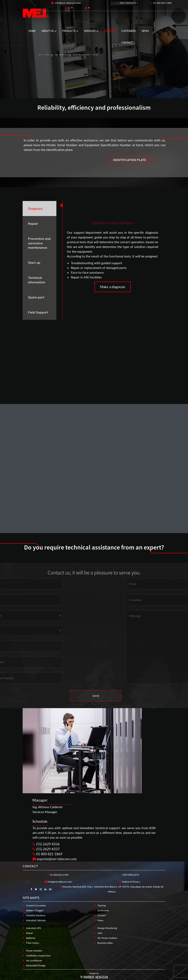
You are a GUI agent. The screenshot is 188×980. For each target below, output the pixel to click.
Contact (127, 43)
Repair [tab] (33, 224)
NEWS (145, 31)
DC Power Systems (107, 938)
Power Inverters (34, 951)
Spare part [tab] (36, 297)
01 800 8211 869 (161, 3)
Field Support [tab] (38, 312)
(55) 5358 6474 (126, 3)
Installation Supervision (38, 956)
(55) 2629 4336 (46, 844)
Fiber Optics (33, 943)
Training (102, 905)
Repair (30, 933)
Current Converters (36, 905)
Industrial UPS (34, 928)
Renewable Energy (36, 965)
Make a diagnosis (113, 287)
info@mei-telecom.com (66, 3)
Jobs (100, 933)
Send (96, 696)
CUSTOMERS (129, 31)
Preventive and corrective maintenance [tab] (39, 243)
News (100, 920)
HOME (32, 31)
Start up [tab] (34, 263)
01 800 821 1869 (47, 854)
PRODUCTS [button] (70, 31)
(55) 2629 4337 (46, 849)
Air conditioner (34, 960)
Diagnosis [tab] (35, 209)
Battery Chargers (35, 910)
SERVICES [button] (91, 31)
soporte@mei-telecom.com (55, 859)
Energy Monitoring (107, 928)
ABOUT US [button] (49, 31)
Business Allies (105, 943)
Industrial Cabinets (36, 920)
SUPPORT (110, 31)
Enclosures (103, 910)
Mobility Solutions (36, 915)
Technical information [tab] (37, 280)
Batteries (31, 938)
